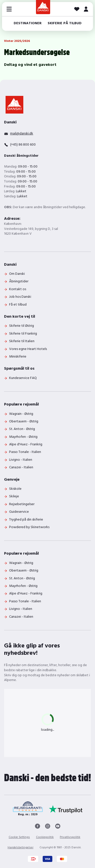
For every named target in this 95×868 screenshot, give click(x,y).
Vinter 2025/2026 (17, 41)
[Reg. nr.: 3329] (28, 809)
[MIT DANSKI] (86, 9)
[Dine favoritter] (77, 9)
